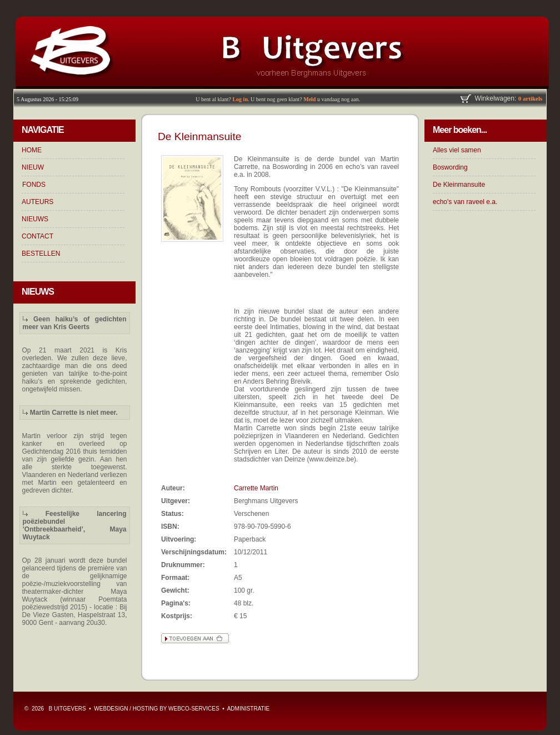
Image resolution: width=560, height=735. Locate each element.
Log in (240, 99)
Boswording (450, 167)
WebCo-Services (194, 709)
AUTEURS (37, 202)
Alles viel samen (457, 150)
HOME (32, 150)
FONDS (34, 185)
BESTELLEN (41, 254)
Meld (309, 99)
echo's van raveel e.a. (465, 202)
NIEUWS (35, 219)
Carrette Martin (256, 488)
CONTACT (37, 236)
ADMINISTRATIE (248, 709)
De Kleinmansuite (459, 185)
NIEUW (33, 167)
